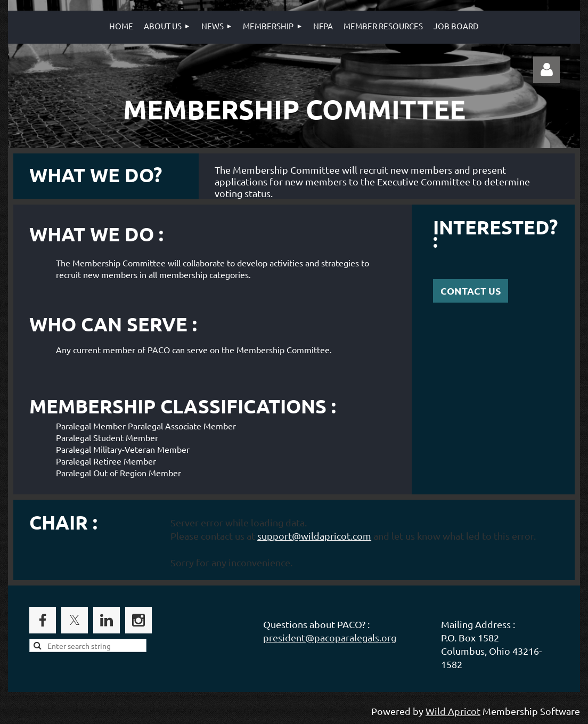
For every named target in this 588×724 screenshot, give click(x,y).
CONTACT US (471, 291)
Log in (546, 70)
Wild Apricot (453, 711)
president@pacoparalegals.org (330, 637)
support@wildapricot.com (314, 536)
